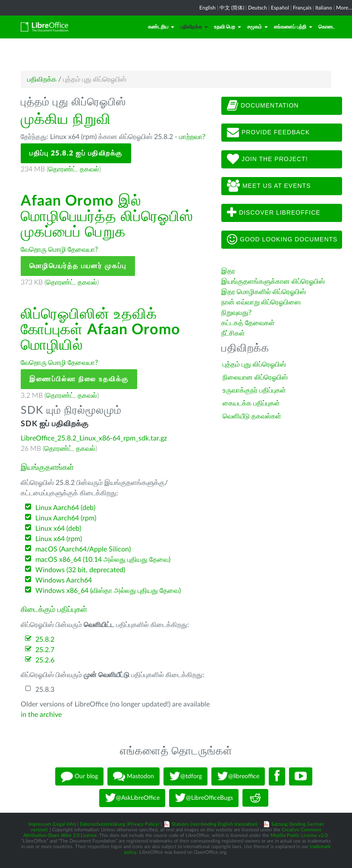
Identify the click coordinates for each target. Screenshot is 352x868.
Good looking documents (282, 240)
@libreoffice (238, 776)
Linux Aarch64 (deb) (65, 508)
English (207, 8)
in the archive (41, 715)
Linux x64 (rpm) (59, 539)
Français (302, 8)
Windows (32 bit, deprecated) (80, 570)
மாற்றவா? (192, 137)
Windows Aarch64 (64, 580)
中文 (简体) (232, 8)
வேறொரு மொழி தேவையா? (59, 250)
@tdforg (185, 776)
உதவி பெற (228, 27)
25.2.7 (45, 650)
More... (344, 8)
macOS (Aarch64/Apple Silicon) (83, 549)
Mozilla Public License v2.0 (299, 835)
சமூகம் (258, 27)
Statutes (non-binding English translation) (215, 824)
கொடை (327, 27)
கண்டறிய (161, 27)
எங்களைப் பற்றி (293, 27)
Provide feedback (268, 133)
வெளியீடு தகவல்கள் (252, 416)
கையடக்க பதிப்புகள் (251, 403)
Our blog (79, 776)
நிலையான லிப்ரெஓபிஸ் (255, 377)
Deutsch (258, 8)
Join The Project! (267, 159)
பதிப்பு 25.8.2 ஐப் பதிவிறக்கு (76, 153)
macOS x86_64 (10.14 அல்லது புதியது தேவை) (103, 560)
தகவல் (90, 169)
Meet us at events (269, 186)
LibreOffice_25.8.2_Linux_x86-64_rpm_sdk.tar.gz (94, 438)
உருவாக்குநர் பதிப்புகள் (254, 390)
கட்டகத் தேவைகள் (249, 323)
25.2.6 (45, 660)
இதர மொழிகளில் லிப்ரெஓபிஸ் (264, 292)
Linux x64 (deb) (58, 529)
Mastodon (134, 776)
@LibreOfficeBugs (204, 798)
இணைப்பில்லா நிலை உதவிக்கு (79, 379)
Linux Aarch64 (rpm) (66, 518)
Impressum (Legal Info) (52, 824)
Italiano (324, 8)
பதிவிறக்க (194, 27)
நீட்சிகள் (233, 333)
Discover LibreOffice (274, 213)
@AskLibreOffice (132, 798)
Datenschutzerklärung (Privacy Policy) (119, 824)
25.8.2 (45, 640)
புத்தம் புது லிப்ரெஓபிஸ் (254, 364)
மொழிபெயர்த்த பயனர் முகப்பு (78, 266)
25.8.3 (45, 690)
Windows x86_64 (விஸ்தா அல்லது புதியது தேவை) (108, 591)
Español (280, 8)
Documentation (263, 106)
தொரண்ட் (62, 169)
